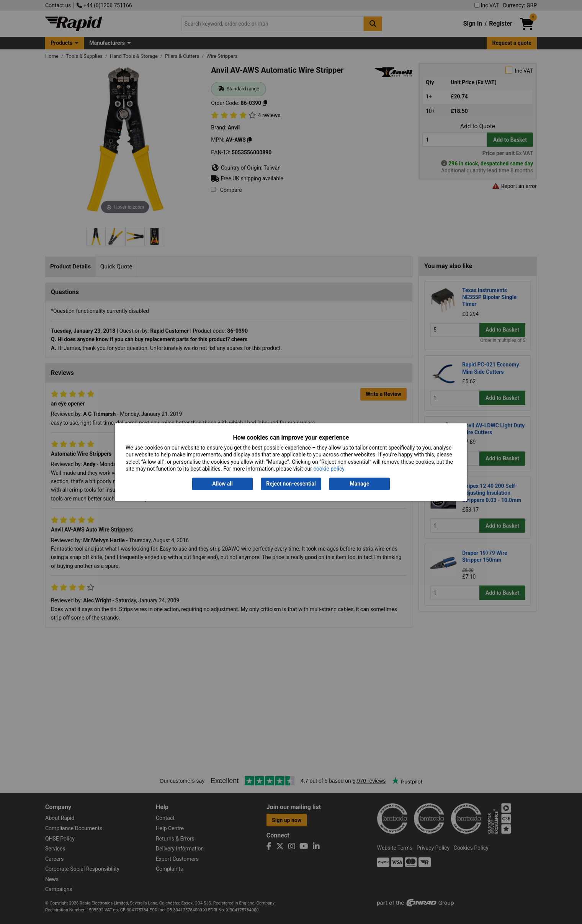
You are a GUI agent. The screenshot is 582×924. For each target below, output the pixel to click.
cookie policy (329, 469)
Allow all (222, 484)
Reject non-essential (291, 484)
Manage (360, 484)
